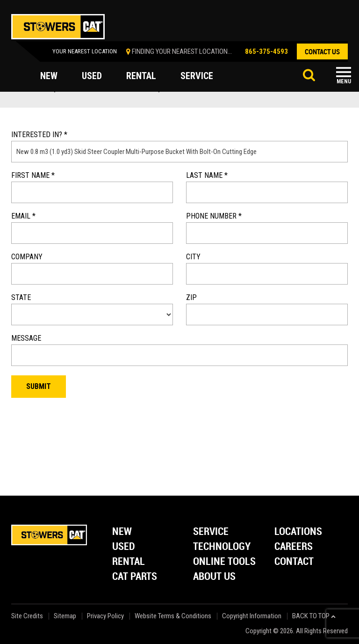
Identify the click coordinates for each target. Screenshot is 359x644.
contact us (322, 51)
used (92, 76)
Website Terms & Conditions (173, 616)
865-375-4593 (266, 51)
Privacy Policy (105, 616)
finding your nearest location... (182, 51)
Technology (222, 547)
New (122, 532)
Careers (294, 547)
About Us (214, 577)
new (49, 76)
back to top (314, 616)
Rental (129, 562)
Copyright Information (252, 616)
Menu (344, 81)
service (197, 76)
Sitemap (65, 616)
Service (211, 532)
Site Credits (27, 616)
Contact (294, 562)
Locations (298, 532)
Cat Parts (135, 577)
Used (124, 547)
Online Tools (224, 562)
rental (141, 76)
